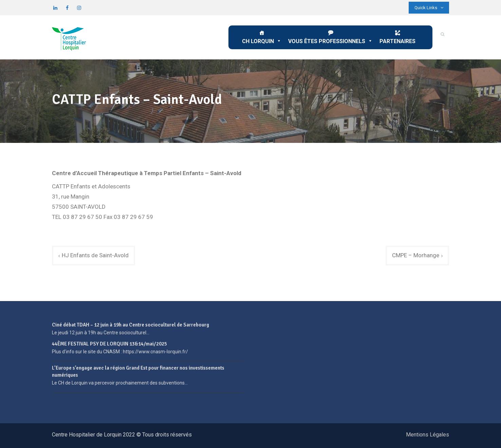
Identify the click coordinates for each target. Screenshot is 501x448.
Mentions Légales (428, 435)
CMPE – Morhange (416, 255)
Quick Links (429, 8)
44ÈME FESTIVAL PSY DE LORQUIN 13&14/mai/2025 (109, 344)
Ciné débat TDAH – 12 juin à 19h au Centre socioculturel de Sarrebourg (131, 325)
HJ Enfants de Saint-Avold (95, 255)
